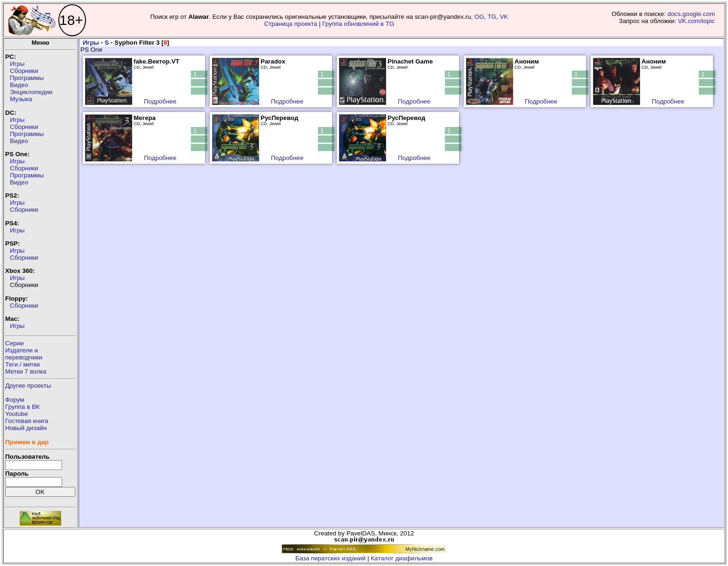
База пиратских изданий (330, 558)
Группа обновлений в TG (358, 24)
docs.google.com (691, 14)
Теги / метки (23, 364)
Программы (27, 78)
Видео (19, 85)
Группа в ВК (22, 407)
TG (492, 17)
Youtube (16, 414)
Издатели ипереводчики (24, 354)
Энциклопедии (31, 92)
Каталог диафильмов (402, 558)
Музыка (21, 99)
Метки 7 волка (26, 371)
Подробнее (160, 101)
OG (479, 17)
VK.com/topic (696, 21)
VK (504, 17)
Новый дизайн (26, 428)
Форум (15, 400)
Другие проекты (28, 386)
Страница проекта (291, 24)
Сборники (24, 71)
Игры (17, 64)
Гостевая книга (27, 421)
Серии (14, 343)
